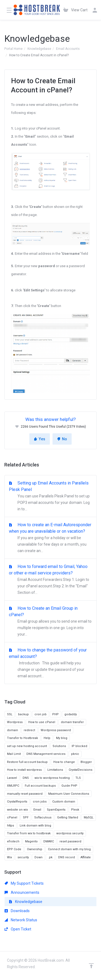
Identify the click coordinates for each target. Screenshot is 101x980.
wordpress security (70, 833)
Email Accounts (68, 49)
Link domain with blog (35, 826)
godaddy (71, 714)
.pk (50, 857)
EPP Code (14, 849)
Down (39, 857)
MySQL (89, 817)
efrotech (13, 841)
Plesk (75, 810)
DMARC (49, 841)
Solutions (59, 746)
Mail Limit (14, 754)
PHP (55, 714)
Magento (31, 841)
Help (47, 738)
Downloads (17, 911)
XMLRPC (13, 786)
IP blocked (79, 746)
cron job (41, 714)
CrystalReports (17, 802)
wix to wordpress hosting (52, 778)
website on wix (17, 810)
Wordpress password (56, 730)
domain (13, 730)
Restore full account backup (27, 762)
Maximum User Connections (69, 794)
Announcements (22, 892)
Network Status (21, 920)
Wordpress (15, 722)
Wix (9, 857)
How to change (64, 762)
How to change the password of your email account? (50, 663)
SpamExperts (56, 810)
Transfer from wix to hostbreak (29, 833)
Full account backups (40, 786)
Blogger (86, 762)
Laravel (12, 778)
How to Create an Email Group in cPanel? (50, 622)
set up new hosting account (27, 746)
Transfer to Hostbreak (22, 738)
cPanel (12, 817)
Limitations (55, 770)
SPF (26, 817)
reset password (70, 841)
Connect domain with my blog (69, 849)
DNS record (67, 857)
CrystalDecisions (81, 770)
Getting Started (68, 817)
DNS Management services (46, 754)
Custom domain (64, 802)
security (23, 857)
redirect (29, 730)
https (11, 826)
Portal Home (13, 49)
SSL (10, 714)
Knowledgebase (39, 49)
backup (23, 714)
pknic (75, 754)
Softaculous (43, 817)
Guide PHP (69, 786)
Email (37, 810)
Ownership (35, 849)
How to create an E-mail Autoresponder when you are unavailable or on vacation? (50, 538)
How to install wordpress (24, 770)
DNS (26, 778)
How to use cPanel (42, 722)
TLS (78, 778)
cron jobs (40, 802)
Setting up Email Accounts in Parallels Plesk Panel (50, 496)
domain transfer (72, 722)
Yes (40, 439)
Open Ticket (18, 929)
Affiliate (86, 857)
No (62, 439)
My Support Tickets (24, 883)
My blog (62, 738)
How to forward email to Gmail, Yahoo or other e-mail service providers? (50, 580)
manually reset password (25, 794)
